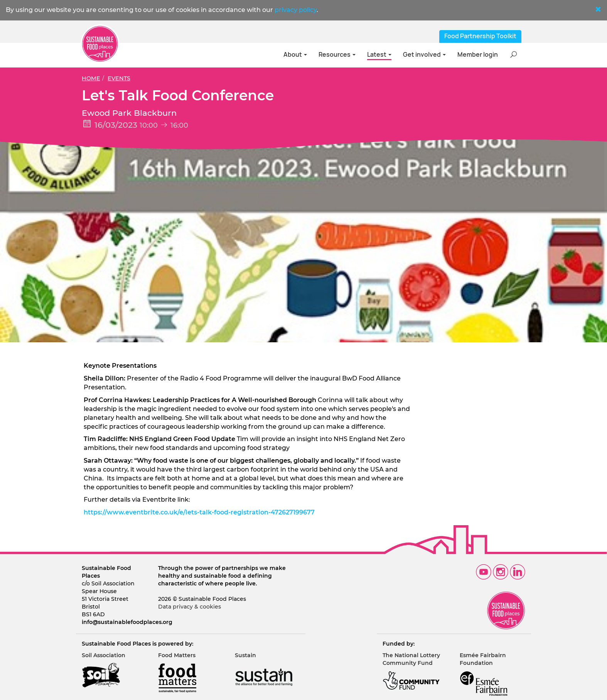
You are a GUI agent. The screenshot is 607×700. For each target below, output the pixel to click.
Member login (478, 55)
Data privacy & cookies (190, 607)
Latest (379, 55)
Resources (337, 55)
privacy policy (296, 10)
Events (119, 78)
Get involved (424, 55)
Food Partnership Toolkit (480, 36)
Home (91, 78)
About (295, 55)
